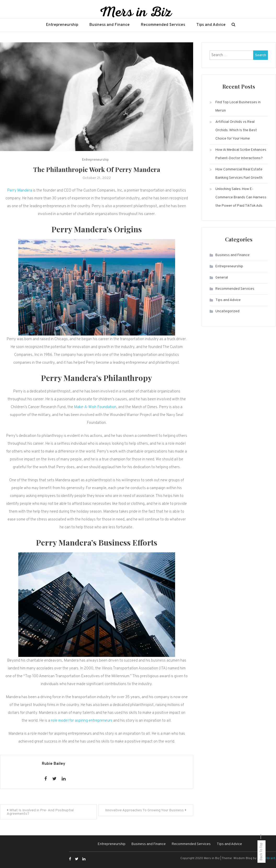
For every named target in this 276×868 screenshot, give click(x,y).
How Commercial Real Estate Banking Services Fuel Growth (239, 174)
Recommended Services (163, 25)
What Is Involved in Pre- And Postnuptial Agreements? (40, 812)
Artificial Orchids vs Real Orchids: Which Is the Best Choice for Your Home (236, 130)
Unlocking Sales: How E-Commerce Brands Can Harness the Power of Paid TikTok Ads (241, 197)
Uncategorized (227, 311)
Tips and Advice (211, 25)
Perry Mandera (20, 191)
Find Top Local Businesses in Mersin (238, 106)
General (222, 278)
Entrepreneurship (62, 25)
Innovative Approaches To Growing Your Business (144, 810)
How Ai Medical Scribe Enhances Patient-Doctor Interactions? (241, 154)
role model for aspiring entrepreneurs (82, 721)
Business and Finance (110, 25)
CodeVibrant (266, 858)
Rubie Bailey (54, 764)
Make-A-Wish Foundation (95, 407)
